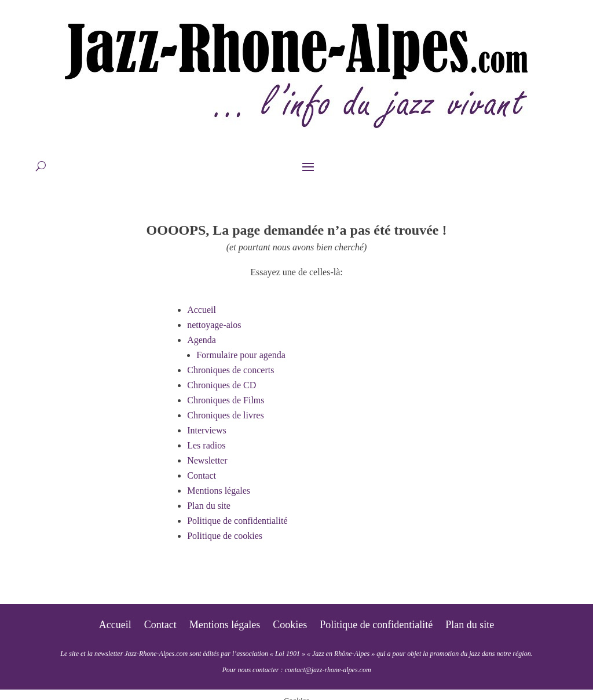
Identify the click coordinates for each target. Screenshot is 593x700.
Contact (202, 475)
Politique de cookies (225, 536)
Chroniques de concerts (230, 370)
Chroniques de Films (226, 400)
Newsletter (207, 460)
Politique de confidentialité (237, 521)
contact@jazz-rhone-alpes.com (327, 670)
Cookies (290, 626)
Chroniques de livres (225, 415)
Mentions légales (219, 491)
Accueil (202, 310)
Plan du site (209, 506)
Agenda (202, 340)
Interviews (207, 430)
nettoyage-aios (214, 325)
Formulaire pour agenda (241, 355)
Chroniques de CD (222, 385)
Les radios (206, 445)
